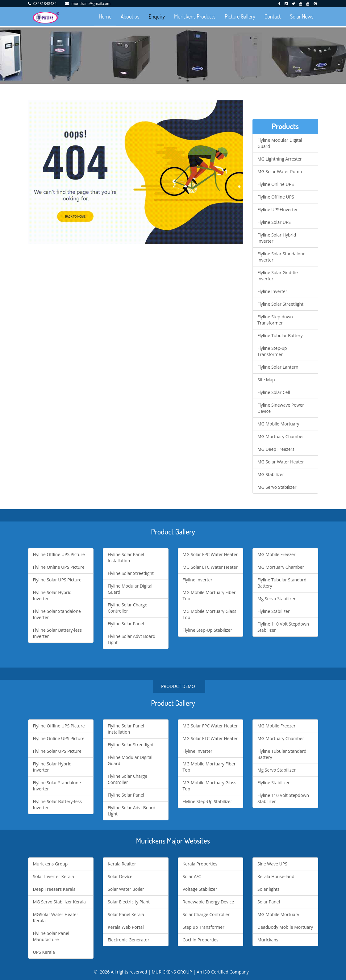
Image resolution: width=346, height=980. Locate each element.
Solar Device (120, 876)
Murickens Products (195, 16)
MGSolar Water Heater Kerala (56, 917)
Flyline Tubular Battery (280, 335)
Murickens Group (50, 864)
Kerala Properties (200, 864)
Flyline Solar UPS (274, 222)
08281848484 (45, 4)
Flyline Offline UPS (276, 197)
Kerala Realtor (122, 864)
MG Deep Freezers (276, 449)
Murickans (268, 940)
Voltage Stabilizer (200, 889)
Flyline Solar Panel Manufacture (51, 936)
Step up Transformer (204, 927)
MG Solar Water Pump (280, 172)
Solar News (302, 16)
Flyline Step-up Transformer (272, 351)
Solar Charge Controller (206, 914)
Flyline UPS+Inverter (278, 209)
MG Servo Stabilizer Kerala (59, 902)
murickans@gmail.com (91, 4)
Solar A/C (192, 876)
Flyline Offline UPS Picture (59, 554)
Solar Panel (269, 902)
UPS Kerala (44, 952)
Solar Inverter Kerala (54, 876)
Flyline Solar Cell (274, 392)
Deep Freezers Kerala (54, 889)
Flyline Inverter (272, 291)
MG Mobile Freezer (276, 554)
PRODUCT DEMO (179, 686)
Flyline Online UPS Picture (59, 567)
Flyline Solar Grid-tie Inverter (278, 276)
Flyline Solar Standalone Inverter (281, 257)
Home (105, 16)
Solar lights (269, 889)
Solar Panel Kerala (126, 914)
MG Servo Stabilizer (277, 487)
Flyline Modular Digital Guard (280, 143)
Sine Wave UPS (272, 864)
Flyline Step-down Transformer (275, 320)
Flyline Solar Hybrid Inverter (277, 238)
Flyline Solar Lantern (278, 367)
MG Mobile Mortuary (278, 424)
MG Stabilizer (271, 474)
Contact (273, 16)
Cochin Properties (201, 940)
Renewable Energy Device (208, 902)
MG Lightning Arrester (280, 159)
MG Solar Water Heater (281, 462)
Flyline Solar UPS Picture (57, 580)
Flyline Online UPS (276, 184)
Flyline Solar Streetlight (280, 304)
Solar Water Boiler (126, 889)
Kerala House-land (276, 876)
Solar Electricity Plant (129, 902)
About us (130, 16)
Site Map (266, 380)
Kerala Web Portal (126, 927)
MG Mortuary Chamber (281, 436)
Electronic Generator (129, 940)
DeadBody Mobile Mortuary (285, 927)
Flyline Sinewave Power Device (281, 408)
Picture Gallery (240, 16)
